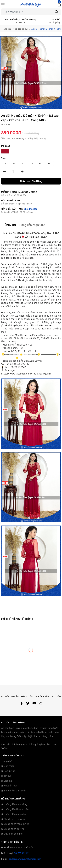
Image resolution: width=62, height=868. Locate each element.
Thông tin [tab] (9, 225)
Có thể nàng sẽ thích (17, 619)
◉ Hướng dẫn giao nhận (14, 814)
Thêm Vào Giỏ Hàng (31, 181)
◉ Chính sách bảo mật (13, 819)
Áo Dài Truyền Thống (14, 696)
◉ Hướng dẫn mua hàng (14, 804)
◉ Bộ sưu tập (8, 771)
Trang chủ (7, 761)
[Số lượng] (13, 172)
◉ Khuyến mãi (9, 786)
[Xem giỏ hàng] (59, 5)
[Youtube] (34, 704)
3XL (50, 164)
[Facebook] (22, 704)
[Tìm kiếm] (57, 12)
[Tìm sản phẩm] (31, 12)
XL (32, 164)
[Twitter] (28, 704)
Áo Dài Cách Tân (40, 696)
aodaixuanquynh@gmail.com (25, 859)
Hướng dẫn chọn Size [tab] (31, 225)
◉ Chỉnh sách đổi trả (13, 829)
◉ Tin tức (6, 776)
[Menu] (3, 5)
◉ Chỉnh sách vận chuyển (15, 824)
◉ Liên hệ (7, 781)
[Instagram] (40, 704)
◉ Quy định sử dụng (12, 834)
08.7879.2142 (31, 209)
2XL (41, 164)
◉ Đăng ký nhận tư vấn (14, 791)
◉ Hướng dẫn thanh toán (15, 809)
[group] (31, 72)
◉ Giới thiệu (8, 766)
